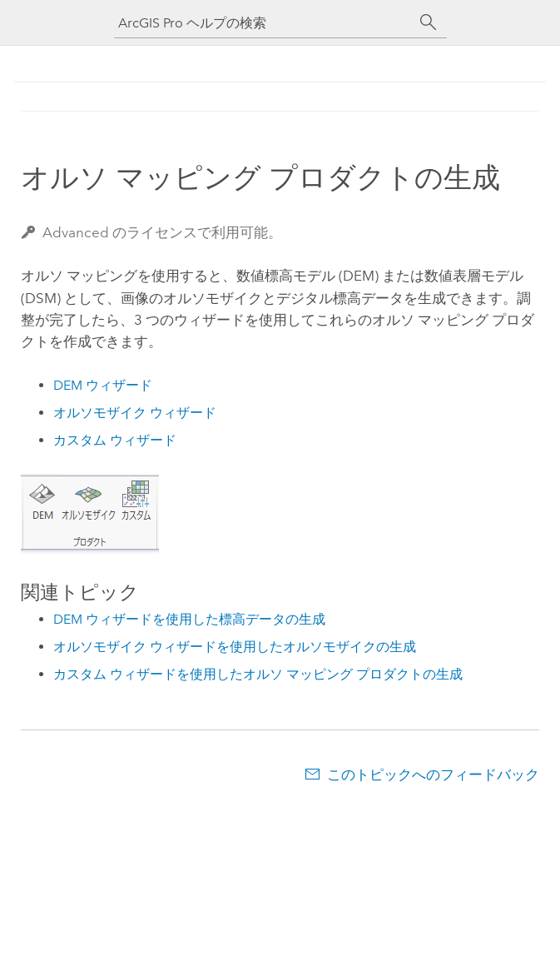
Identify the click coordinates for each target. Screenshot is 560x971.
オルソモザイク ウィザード (135, 413)
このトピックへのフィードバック (433, 774)
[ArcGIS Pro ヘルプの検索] (264, 23)
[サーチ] (429, 22)
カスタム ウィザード (115, 440)
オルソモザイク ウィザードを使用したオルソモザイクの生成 (235, 647)
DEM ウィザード (103, 385)
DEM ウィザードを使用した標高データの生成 (189, 619)
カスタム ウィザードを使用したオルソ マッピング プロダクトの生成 (258, 674)
